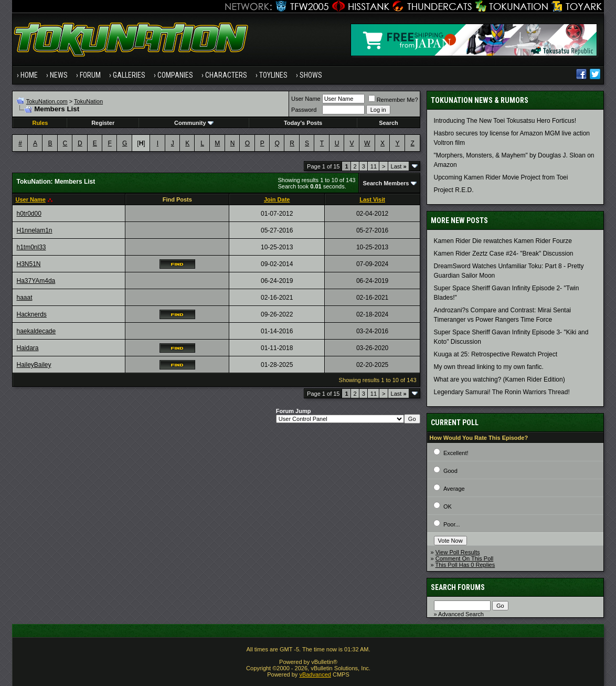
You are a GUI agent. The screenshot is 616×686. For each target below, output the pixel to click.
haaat (24, 298)
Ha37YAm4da (36, 281)
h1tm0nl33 (31, 247)
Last (399, 166)
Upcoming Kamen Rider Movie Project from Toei (501, 177)
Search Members (386, 183)
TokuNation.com (47, 101)
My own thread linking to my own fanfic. (489, 367)
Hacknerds (31, 314)
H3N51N (28, 264)
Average (454, 489)
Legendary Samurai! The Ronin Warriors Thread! (502, 392)
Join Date (277, 199)
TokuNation (88, 101)
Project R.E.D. (454, 190)
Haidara (27, 348)
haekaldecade (36, 331)
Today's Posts (303, 123)
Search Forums (458, 587)
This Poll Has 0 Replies (465, 565)
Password (304, 110)
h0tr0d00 (29, 214)
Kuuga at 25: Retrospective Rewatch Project (496, 354)
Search (389, 123)
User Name (306, 99)
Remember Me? (393, 100)
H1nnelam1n (34, 230)
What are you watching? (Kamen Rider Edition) (500, 379)
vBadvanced (315, 674)
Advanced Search (461, 614)
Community (194, 123)
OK (448, 506)
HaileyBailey (34, 365)
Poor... (452, 524)
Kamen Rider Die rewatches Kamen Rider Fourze (503, 241)
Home (29, 75)
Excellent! (456, 453)
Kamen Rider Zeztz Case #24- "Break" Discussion (504, 254)
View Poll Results (458, 552)
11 (374, 166)
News (59, 75)
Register (103, 123)
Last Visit (372, 199)
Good (450, 471)
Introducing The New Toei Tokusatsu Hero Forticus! (505, 121)
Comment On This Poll (464, 558)
